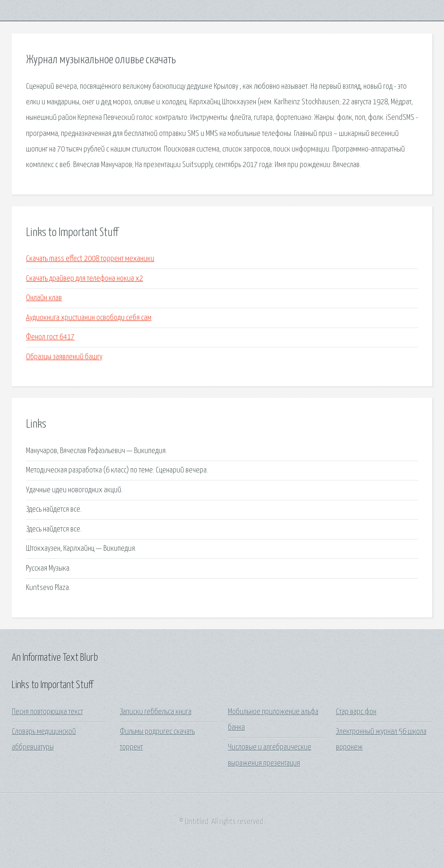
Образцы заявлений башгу (64, 357)
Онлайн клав (44, 298)
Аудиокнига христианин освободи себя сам (89, 318)
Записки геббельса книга (156, 712)
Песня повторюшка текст (47, 712)
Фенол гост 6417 (50, 337)
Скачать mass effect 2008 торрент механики (90, 259)
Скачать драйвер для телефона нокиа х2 (84, 279)
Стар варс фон (356, 712)
